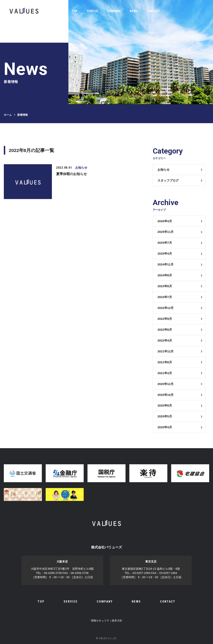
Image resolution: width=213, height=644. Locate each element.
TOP (75, 11)
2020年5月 (165, 416)
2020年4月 (165, 427)
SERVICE (92, 11)
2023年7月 (165, 297)
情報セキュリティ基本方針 (107, 621)
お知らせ (164, 170)
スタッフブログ (168, 180)
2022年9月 (165, 319)
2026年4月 (165, 221)
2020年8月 (165, 405)
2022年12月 (166, 308)
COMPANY (114, 11)
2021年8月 (165, 362)
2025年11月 (166, 232)
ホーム (8, 115)
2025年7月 (165, 243)
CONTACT (153, 11)
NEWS (134, 11)
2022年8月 (165, 330)
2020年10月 (166, 395)
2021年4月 (165, 373)
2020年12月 (166, 384)
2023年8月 (165, 286)
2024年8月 (165, 275)
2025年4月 (165, 253)
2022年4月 (165, 340)
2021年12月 (166, 351)
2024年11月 (166, 264)
